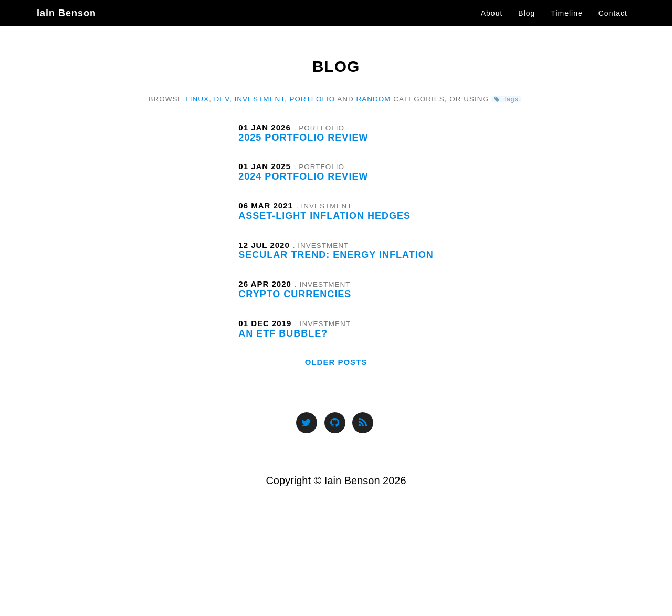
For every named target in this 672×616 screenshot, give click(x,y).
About (492, 24)
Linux (197, 99)
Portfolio (313, 99)
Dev (222, 99)
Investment (260, 99)
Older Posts (336, 362)
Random (374, 99)
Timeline (566, 24)
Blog (527, 24)
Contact (613, 24)
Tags (511, 99)
